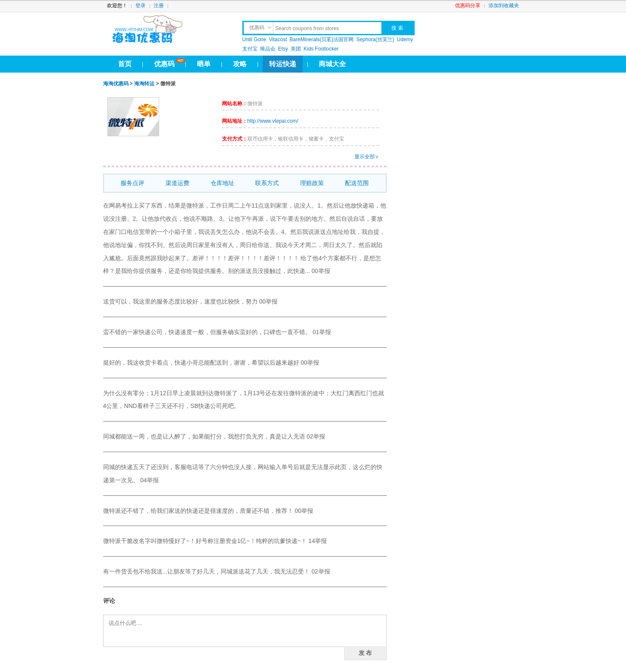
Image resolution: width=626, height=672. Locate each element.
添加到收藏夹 (504, 6)
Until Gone (254, 39)
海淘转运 (144, 84)
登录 (140, 6)
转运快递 (283, 64)
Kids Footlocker (321, 49)
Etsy (283, 49)
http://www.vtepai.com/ (273, 121)
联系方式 (267, 183)
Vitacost (278, 39)
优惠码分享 (468, 6)
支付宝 (250, 49)
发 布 (365, 653)
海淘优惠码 (116, 84)
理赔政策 (312, 183)
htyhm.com (167, 30)
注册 (159, 6)
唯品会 (268, 49)
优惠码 (164, 64)
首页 (125, 64)
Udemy (405, 39)
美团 (296, 49)
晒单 (204, 64)
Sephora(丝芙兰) (375, 39)
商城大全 (332, 64)
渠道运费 (177, 183)
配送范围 (357, 183)
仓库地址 (222, 183)
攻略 (240, 64)
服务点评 (132, 183)
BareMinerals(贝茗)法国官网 (321, 39)
